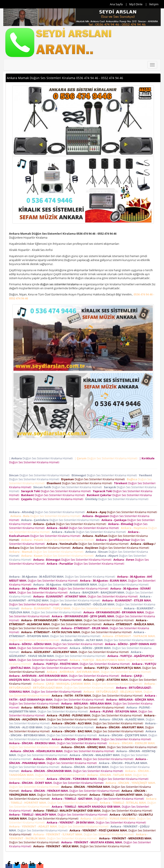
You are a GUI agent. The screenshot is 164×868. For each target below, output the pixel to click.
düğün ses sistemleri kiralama (59, 284)
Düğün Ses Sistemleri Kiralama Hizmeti (40, 475)
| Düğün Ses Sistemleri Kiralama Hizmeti (41, 458)
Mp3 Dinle (136, 4)
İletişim (154, 4)
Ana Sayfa (116, 4)
